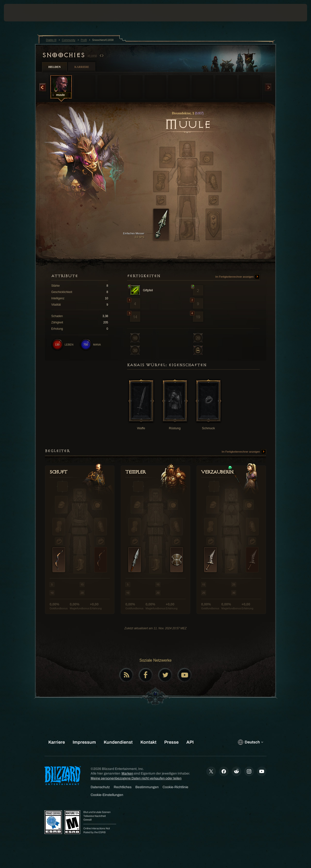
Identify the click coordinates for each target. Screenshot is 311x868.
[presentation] (19, 13)
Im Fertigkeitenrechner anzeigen (238, 277)
